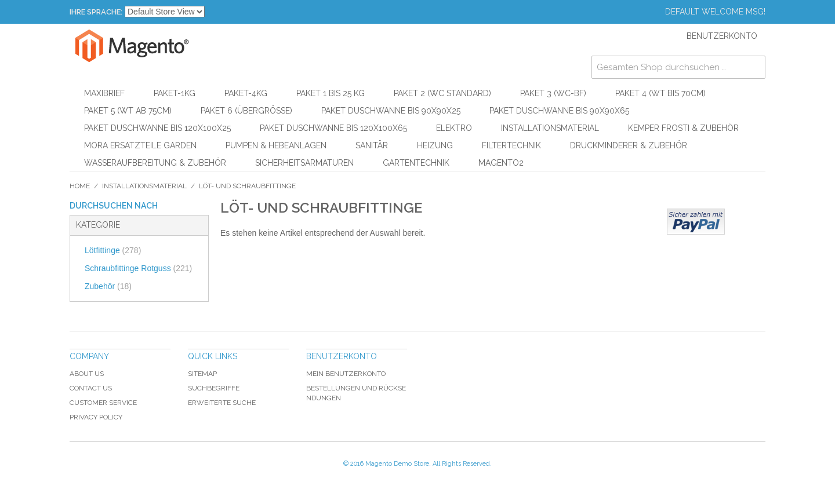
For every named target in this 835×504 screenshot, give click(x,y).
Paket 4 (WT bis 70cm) (660, 93)
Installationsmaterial (550, 128)
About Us (87, 374)
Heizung (435, 145)
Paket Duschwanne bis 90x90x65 (559, 111)
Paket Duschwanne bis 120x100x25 (157, 128)
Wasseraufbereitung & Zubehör (155, 163)
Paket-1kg (175, 93)
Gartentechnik (416, 163)
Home (80, 186)
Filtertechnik (511, 145)
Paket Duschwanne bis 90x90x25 (391, 111)
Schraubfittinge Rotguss (138, 268)
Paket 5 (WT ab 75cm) (128, 111)
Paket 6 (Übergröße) (246, 111)
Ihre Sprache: (96, 12)
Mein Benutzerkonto (346, 374)
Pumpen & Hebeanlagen (276, 145)
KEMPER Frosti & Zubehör (683, 128)
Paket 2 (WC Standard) (442, 93)
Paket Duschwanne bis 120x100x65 (333, 128)
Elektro (454, 128)
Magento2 (501, 163)
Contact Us (91, 388)
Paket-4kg (246, 93)
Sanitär (372, 145)
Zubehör (108, 286)
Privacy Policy (96, 417)
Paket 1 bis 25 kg (331, 93)
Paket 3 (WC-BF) (553, 93)
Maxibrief (104, 93)
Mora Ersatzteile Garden (140, 145)
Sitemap (202, 374)
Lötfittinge (113, 250)
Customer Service (103, 403)
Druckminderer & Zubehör (629, 145)
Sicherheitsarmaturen (304, 163)
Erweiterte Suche (222, 403)
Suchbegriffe (214, 388)
